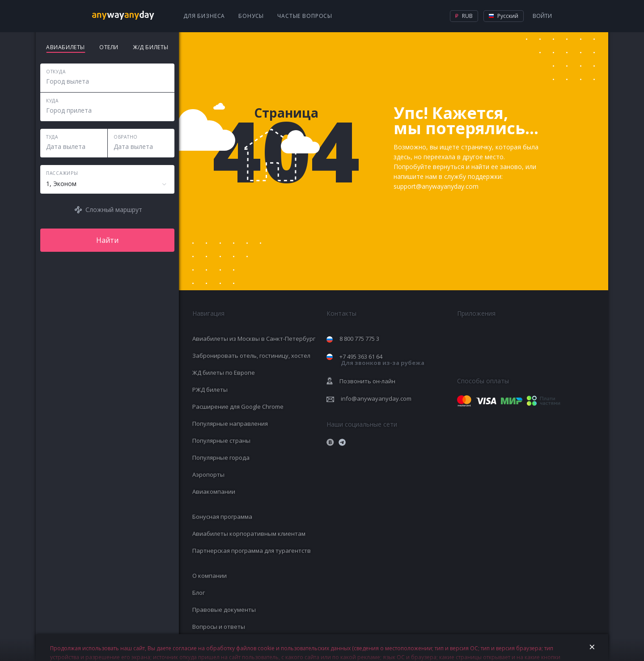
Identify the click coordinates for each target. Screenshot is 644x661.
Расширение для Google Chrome (238, 407)
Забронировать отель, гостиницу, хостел (251, 356)
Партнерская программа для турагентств (252, 551)
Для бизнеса (204, 16)
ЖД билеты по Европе (224, 373)
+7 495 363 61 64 (382, 360)
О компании (210, 576)
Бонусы (251, 16)
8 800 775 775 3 (359, 339)
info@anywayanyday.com (376, 398)
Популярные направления (230, 424)
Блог (199, 593)
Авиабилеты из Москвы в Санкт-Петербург (254, 339)
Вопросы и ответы (219, 627)
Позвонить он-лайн (367, 381)
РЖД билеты (210, 390)
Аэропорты (208, 475)
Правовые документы (224, 610)
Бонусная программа (222, 517)
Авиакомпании (214, 492)
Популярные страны (221, 441)
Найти (107, 240)
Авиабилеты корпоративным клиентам (249, 534)
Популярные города (221, 458)
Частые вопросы (305, 16)
